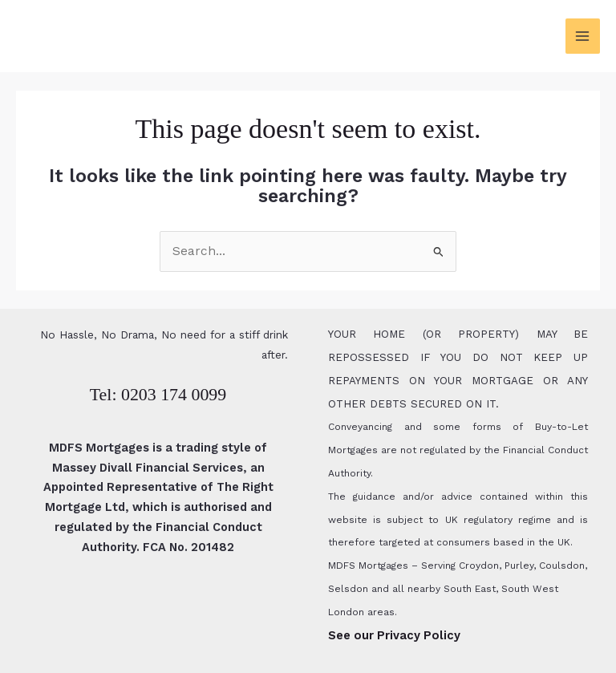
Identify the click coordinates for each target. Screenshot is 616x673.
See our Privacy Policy (394, 635)
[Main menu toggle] (583, 36)
